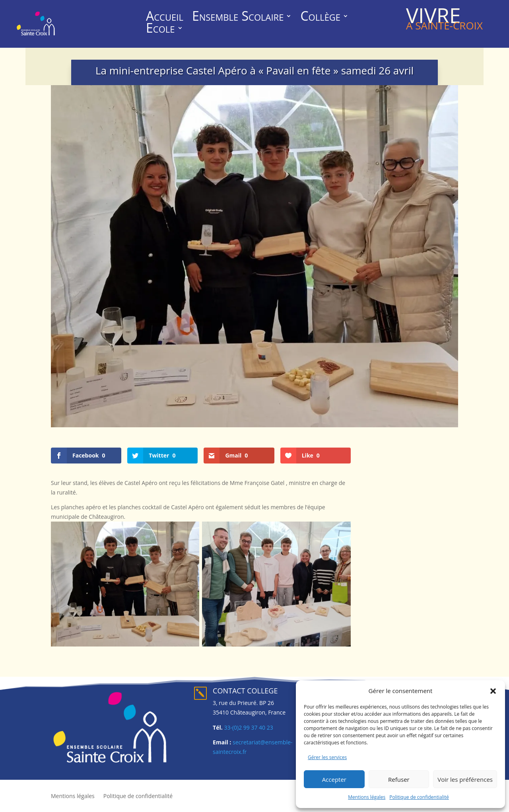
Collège (320, 18)
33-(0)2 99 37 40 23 (248, 727)
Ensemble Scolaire (238, 18)
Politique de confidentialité (419, 797)
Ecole (160, 29)
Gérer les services (327, 757)
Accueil (165, 18)
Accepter (334, 779)
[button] (493, 691)
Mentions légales (367, 797)
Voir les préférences (465, 779)
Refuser (399, 779)
